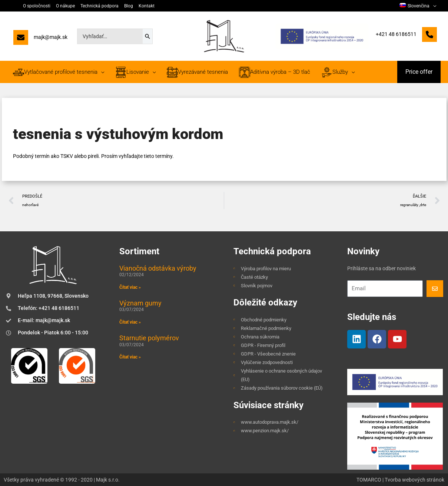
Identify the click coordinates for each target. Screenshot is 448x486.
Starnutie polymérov (149, 338)
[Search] (147, 36)
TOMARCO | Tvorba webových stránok (400, 480)
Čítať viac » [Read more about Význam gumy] (130, 322)
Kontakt (147, 6)
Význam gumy (140, 303)
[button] (419, 72)
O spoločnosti (37, 6)
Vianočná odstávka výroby (158, 268)
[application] (433, 6)
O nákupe (65, 6)
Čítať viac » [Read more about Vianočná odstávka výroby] (130, 287)
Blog (129, 6)
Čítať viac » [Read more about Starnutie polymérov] (130, 357)
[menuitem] (418, 6)
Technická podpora (99, 6)
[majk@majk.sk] (40, 39)
